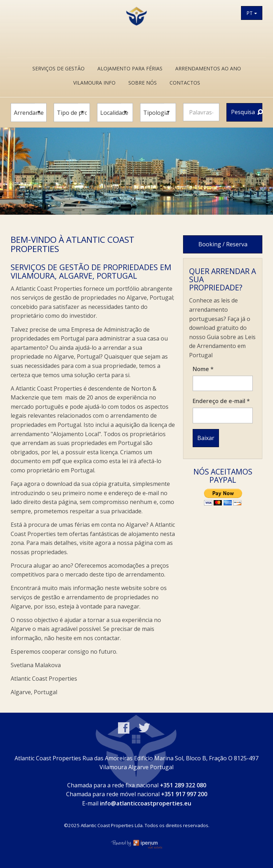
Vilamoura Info (94, 83)
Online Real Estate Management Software (136, 844)
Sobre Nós (143, 83)
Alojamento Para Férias (130, 68)
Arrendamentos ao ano (208, 68)
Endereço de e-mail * (221, 401)
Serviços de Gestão (58, 68)
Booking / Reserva (223, 244)
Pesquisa (247, 112)
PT (252, 13)
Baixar (206, 438)
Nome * (203, 369)
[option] (136, 171)
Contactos (185, 83)
